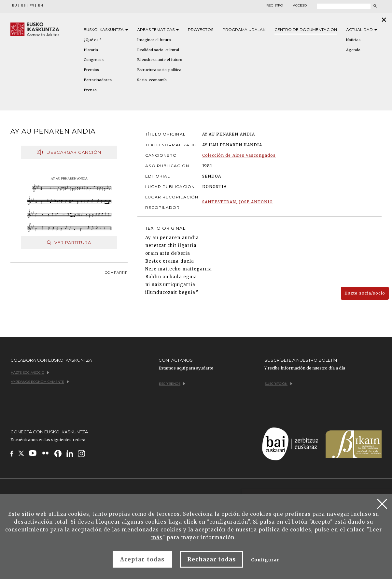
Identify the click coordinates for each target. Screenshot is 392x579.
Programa (244, 29)
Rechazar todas (212, 559)
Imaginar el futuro (154, 40)
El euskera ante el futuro (160, 60)
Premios (91, 70)
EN (41, 6)
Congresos (94, 60)
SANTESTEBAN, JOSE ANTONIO (238, 202)
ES (23, 6)
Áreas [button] (158, 29)
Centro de (306, 29)
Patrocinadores (98, 80)
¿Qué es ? (92, 40)
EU (14, 6)
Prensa (90, 90)
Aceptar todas (142, 559)
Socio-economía (152, 80)
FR (32, 6)
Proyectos (201, 29)
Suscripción (279, 384)
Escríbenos (172, 384)
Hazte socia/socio (365, 293)
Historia (91, 50)
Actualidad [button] (362, 29)
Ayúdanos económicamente (40, 382)
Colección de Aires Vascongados (239, 155)
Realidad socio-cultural (158, 50)
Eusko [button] (106, 29)
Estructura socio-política (159, 70)
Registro (275, 6)
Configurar (265, 560)
